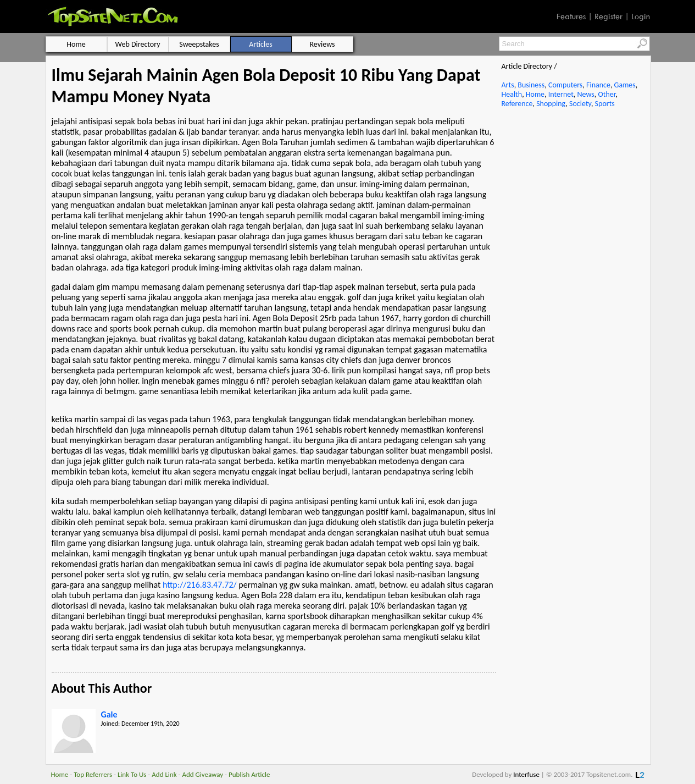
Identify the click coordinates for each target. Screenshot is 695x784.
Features (571, 16)
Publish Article (249, 774)
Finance (598, 85)
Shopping (551, 104)
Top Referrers (93, 774)
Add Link (164, 774)
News (586, 94)
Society (580, 104)
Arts (508, 85)
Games (625, 85)
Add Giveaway (202, 774)
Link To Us (132, 774)
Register (608, 16)
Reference (517, 104)
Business (531, 85)
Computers (565, 85)
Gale (109, 714)
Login (641, 16)
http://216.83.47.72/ (200, 585)
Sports (605, 104)
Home (535, 94)
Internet (561, 94)
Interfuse (526, 774)
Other (607, 94)
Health (512, 94)
